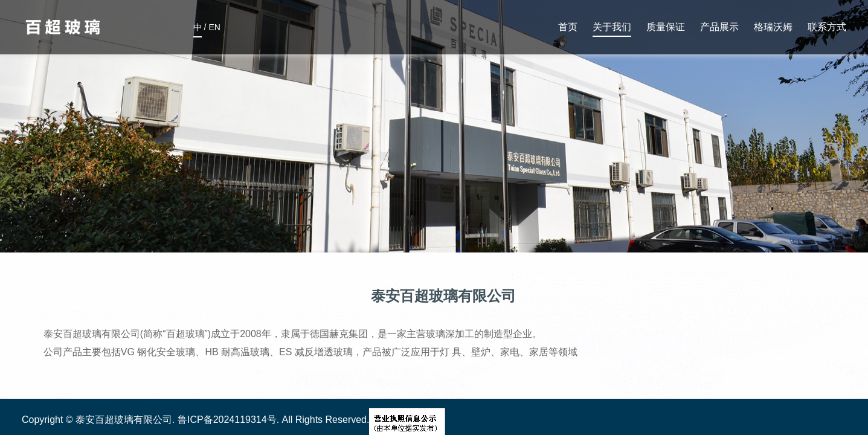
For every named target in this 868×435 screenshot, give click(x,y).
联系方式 (827, 27)
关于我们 (612, 27)
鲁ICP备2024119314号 (227, 420)
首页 (568, 27)
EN (214, 30)
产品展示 (719, 27)
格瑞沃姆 (773, 27)
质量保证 (666, 27)
